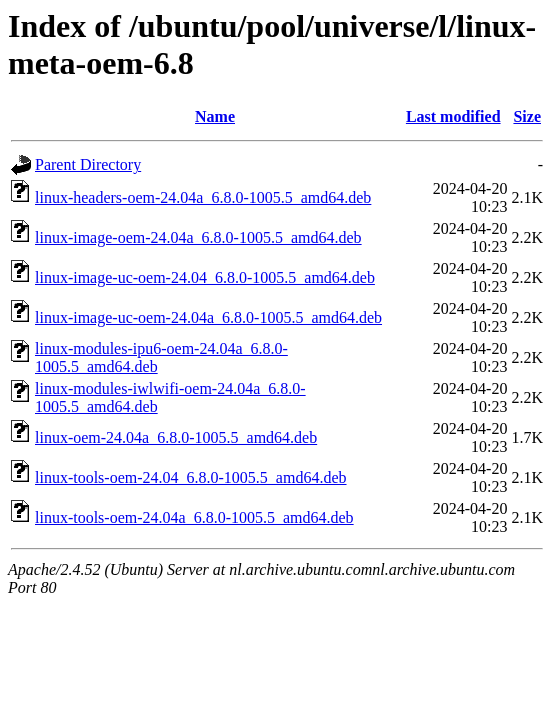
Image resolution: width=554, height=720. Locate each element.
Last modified (453, 116)
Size (527, 116)
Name (215, 116)
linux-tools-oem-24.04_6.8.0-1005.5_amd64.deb (191, 477)
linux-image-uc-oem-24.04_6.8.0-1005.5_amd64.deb (205, 277)
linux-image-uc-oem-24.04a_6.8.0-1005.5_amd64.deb (208, 317)
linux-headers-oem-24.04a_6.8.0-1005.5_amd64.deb (203, 197)
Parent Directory (88, 164)
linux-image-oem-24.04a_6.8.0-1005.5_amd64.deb (198, 237)
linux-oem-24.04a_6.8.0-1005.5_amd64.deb (176, 437)
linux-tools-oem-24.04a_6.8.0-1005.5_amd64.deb (194, 517)
